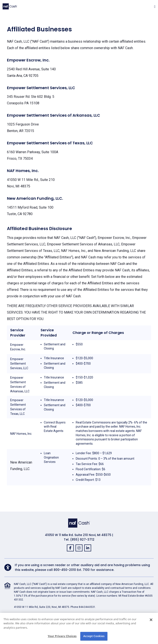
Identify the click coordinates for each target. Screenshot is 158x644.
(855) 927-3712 (82, 539)
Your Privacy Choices (62, 636)
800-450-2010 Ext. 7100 (72, 570)
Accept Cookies (94, 636)
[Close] (151, 620)
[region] (79, 628)
